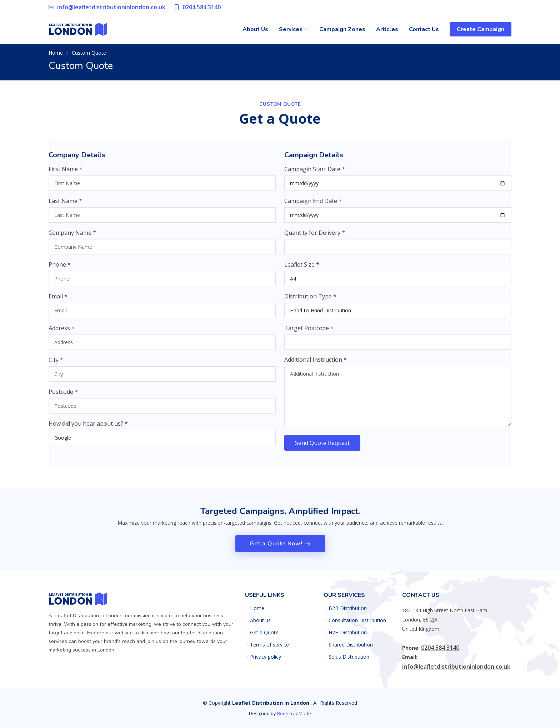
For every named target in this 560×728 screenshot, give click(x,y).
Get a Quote (264, 633)
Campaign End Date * (313, 205)
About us (260, 620)
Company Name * (72, 237)
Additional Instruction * (316, 363)
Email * (58, 300)
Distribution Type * (310, 300)
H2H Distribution (348, 633)
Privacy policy (266, 657)
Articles (387, 29)
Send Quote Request (322, 447)
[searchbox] (290, 346)
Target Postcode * (309, 332)
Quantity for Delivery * (315, 237)
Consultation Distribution (357, 620)
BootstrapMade (294, 713)
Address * (62, 332)
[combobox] (398, 346)
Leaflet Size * (302, 268)
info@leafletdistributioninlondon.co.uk (111, 7)
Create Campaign (481, 29)
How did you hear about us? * (88, 427)
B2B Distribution (348, 608)
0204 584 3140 (202, 7)
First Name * (66, 173)
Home (56, 53)
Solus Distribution (349, 657)
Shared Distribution (351, 645)
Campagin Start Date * (315, 173)
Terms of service (269, 645)
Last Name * (65, 205)
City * (56, 364)
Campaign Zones (342, 29)
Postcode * (63, 396)
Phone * (60, 268)
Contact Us (424, 29)
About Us (255, 29)
